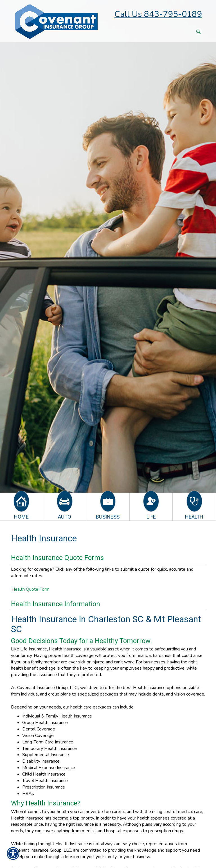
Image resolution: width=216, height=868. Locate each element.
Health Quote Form (31, 589)
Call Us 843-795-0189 (158, 14)
